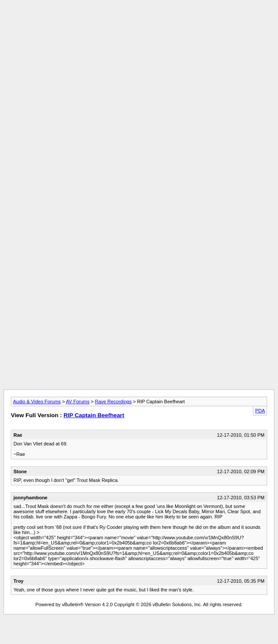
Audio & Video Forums (37, 402)
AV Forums (78, 402)
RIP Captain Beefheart (94, 415)
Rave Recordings (113, 402)
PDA (260, 411)
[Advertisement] (139, 64)
